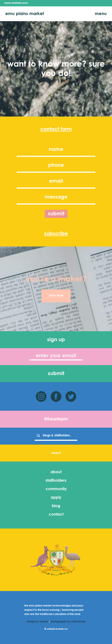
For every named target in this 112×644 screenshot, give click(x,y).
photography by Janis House (68, 622)
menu (101, 14)
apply (56, 498)
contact (56, 515)
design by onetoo (37, 622)
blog (56, 506)
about (56, 472)
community (56, 489)
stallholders (56, 481)
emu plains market (25, 14)
